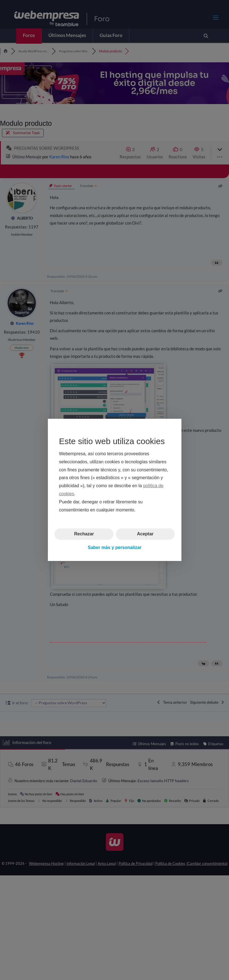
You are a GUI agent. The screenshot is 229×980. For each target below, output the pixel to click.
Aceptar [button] (145, 534)
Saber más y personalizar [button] (114, 547)
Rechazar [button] (84, 534)
